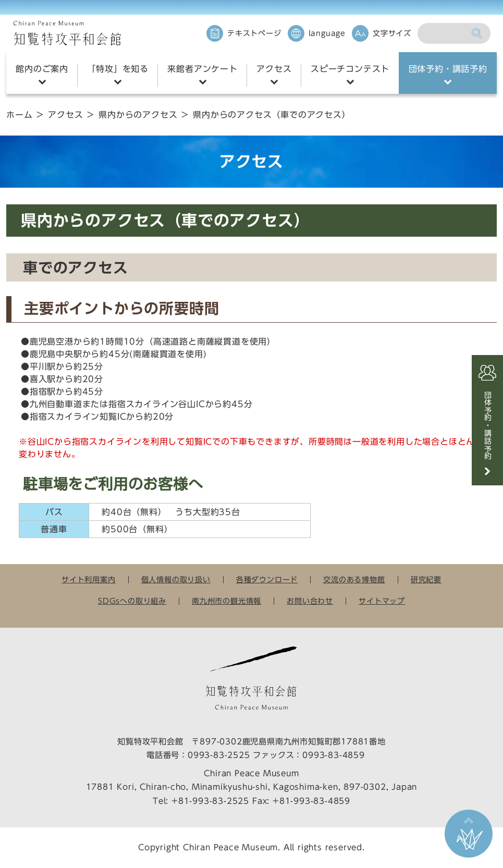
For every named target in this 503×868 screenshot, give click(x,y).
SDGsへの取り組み (132, 601)
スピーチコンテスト (350, 69)
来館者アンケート (202, 69)
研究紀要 (426, 580)
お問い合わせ (310, 601)
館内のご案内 (42, 69)
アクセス (274, 69)
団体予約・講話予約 (448, 69)
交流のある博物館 (354, 580)
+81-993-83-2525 (210, 801)
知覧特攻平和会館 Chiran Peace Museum (67, 33)
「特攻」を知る (118, 69)
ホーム (19, 115)
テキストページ (254, 33)
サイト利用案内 (89, 580)
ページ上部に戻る (469, 834)
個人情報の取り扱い (176, 580)
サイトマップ (382, 601)
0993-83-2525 (219, 755)
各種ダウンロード (267, 580)
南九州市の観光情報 (226, 601)
